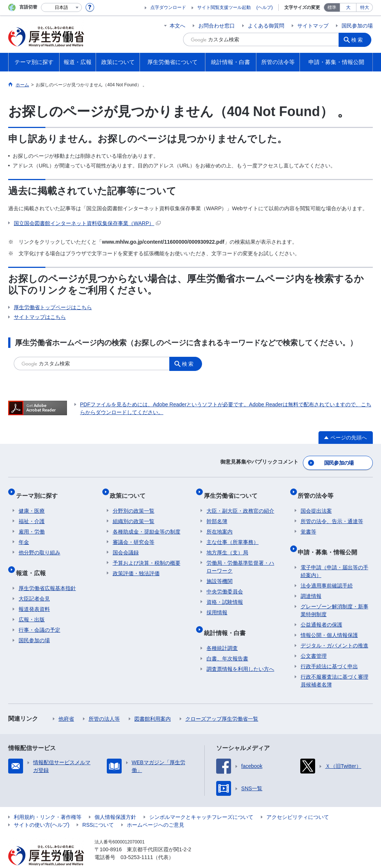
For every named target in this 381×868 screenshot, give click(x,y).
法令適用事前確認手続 (327, 570)
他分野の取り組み (39, 543)
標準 (332, 7)
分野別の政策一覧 (134, 502)
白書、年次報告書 (227, 643)
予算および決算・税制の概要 (147, 554)
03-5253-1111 (137, 842)
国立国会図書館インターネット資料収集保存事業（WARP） (87, 223)
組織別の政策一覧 (134, 512)
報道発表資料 (34, 594)
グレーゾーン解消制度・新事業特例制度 (334, 595)
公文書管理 (314, 641)
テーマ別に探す (39, 489)
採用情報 (217, 603)
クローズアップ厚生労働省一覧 (222, 704)
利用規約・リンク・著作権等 (48, 802)
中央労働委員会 (225, 582)
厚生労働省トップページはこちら (53, 307)
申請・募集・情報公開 (330, 540)
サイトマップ (313, 26)
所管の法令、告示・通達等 (332, 512)
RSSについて (98, 810)
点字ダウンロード (168, 7)
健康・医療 (32, 502)
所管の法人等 (104, 704)
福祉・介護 (32, 512)
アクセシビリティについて (298, 802)
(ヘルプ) (265, 7)
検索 (359, 39)
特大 (365, 7)
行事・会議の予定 (39, 615)
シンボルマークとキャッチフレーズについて (201, 802)
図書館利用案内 (153, 704)
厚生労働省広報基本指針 (47, 573)
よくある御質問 (266, 26)
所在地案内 (220, 522)
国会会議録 (126, 543)
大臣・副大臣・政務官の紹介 (240, 502)
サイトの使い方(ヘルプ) (41, 810)
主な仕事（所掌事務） (233, 533)
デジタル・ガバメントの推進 (334, 630)
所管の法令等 (318, 489)
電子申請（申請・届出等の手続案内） (334, 556)
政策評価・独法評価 (136, 564)
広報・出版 (32, 604)
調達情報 (311, 581)
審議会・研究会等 (134, 533)
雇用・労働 (32, 522)
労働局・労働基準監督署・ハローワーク (240, 558)
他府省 (66, 704)
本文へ (177, 26)
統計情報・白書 (227, 620)
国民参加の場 (357, 26)
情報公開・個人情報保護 (329, 620)
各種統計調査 (222, 633)
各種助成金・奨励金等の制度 (147, 522)
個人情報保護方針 (115, 802)
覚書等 (308, 522)
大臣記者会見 (34, 583)
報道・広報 (33, 560)
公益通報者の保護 (321, 609)
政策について (131, 489)
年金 (24, 533)
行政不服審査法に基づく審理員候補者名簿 (334, 665)
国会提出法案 (316, 502)
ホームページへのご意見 (156, 810)
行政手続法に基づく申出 (329, 651)
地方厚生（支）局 (227, 543)
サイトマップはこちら (40, 317)
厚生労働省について (233, 489)
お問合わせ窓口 (217, 26)
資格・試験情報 (225, 593)
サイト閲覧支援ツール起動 (224, 7)
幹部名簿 (217, 512)
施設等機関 (220, 572)
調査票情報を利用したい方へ (240, 654)
